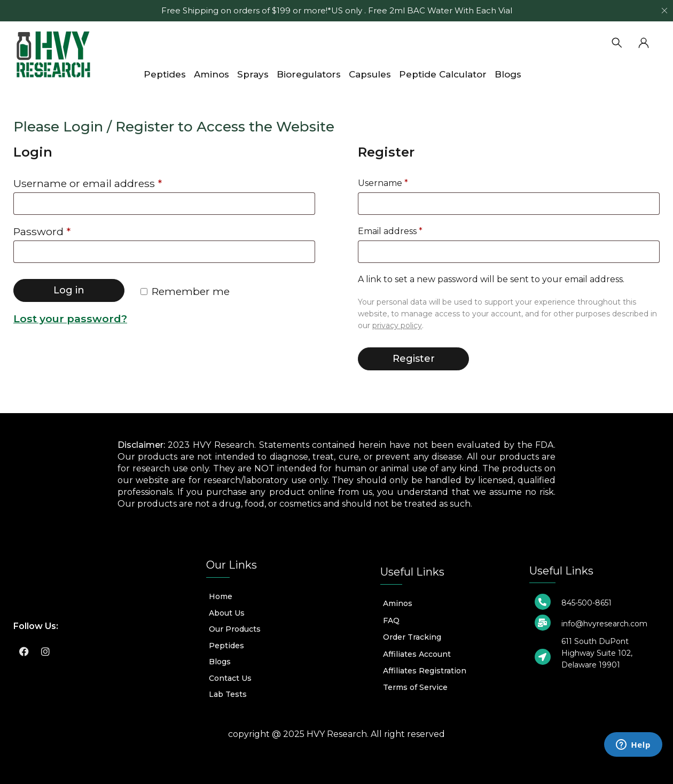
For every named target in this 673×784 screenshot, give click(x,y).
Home (25, 97)
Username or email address (88, 184)
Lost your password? (70, 319)
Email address (390, 231)
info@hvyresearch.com (604, 624)
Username (383, 183)
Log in (69, 290)
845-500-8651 (586, 603)
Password (42, 232)
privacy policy (397, 325)
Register (414, 359)
